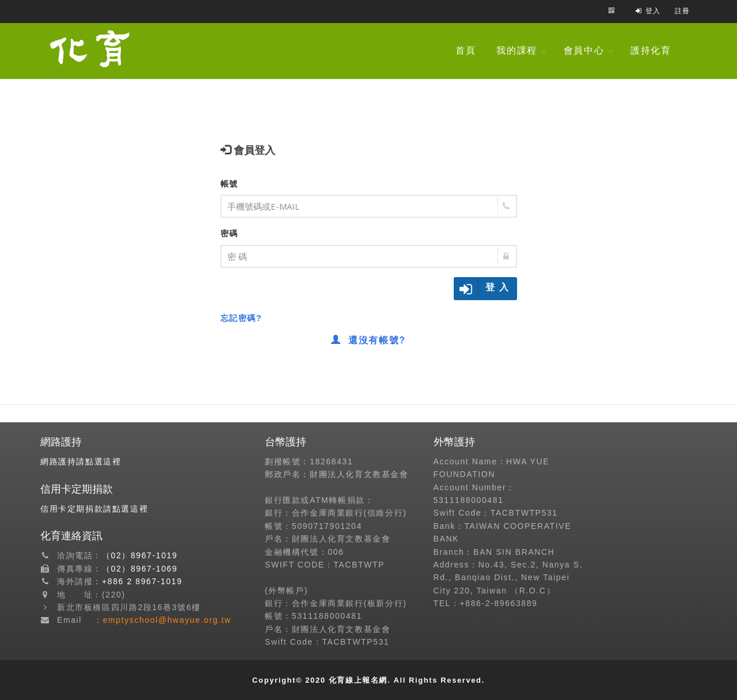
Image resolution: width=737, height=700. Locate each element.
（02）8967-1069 (140, 569)
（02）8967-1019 (140, 555)
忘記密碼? (242, 318)
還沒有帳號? (368, 340)
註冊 (683, 11)
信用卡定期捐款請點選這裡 (94, 509)
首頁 (473, 50)
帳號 (229, 184)
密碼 (229, 233)
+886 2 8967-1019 (142, 581)
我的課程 (525, 50)
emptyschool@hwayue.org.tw (167, 620)
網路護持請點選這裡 (81, 461)
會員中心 (591, 50)
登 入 (497, 287)
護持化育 (659, 50)
